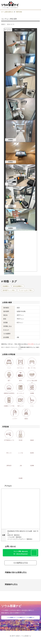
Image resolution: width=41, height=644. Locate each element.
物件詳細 (19, 12)
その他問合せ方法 (20, 563)
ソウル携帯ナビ (30, 617)
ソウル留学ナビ (20, 617)
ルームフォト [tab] (8, 30)
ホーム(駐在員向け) (7, 12)
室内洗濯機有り (18, 286)
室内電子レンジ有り (9, 290)
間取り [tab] (18, 30)
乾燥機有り (6, 286)
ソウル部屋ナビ (11, 617)
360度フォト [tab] (25, 30)
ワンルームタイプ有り (26, 290)
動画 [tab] (33, 30)
